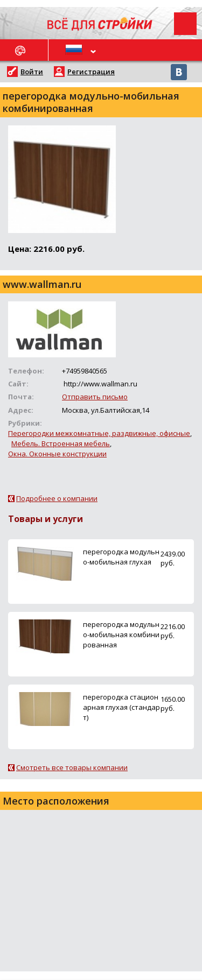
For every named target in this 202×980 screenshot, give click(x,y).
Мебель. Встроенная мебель (61, 443)
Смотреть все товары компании (72, 767)
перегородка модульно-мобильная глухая (121, 557)
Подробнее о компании (57, 498)
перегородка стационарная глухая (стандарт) (121, 707)
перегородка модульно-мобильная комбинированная (121, 634)
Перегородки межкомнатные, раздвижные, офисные (99, 433)
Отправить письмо (95, 397)
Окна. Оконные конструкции (57, 454)
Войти (32, 72)
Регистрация (91, 72)
